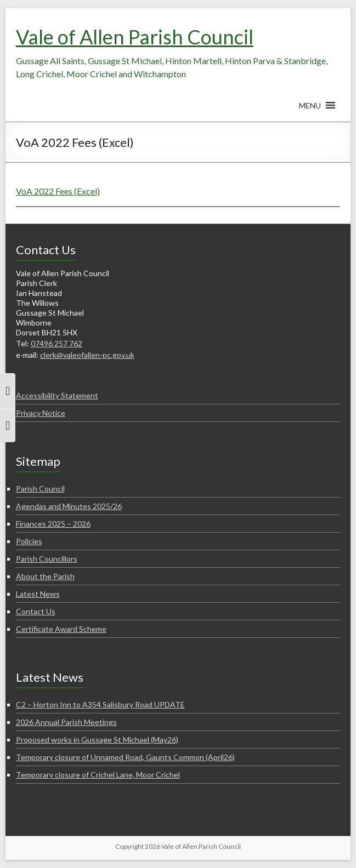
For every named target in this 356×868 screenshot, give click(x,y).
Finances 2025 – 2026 (53, 524)
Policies (29, 541)
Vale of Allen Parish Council (135, 37)
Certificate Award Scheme (61, 629)
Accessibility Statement (57, 395)
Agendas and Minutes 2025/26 (69, 506)
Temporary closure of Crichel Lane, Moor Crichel (98, 775)
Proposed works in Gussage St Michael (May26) (97, 739)
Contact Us (36, 611)
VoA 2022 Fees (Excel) (58, 191)
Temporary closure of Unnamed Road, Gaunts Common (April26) (125, 757)
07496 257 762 (56, 343)
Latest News (38, 594)
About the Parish (45, 576)
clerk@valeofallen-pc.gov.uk (87, 355)
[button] (310, 111)
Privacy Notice (41, 413)
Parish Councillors (47, 559)
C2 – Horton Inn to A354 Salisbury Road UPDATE (100, 704)
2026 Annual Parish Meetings (66, 722)
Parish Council (40, 489)
